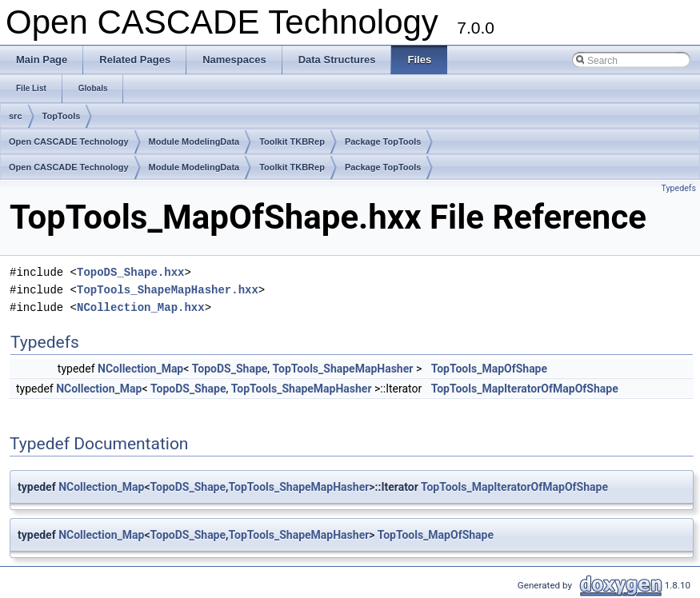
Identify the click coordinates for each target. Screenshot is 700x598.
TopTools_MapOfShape (489, 369)
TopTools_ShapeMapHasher (343, 369)
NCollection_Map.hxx (141, 307)
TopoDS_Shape (230, 369)
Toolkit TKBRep (292, 142)
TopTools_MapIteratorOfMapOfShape (525, 389)
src (16, 116)
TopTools (62, 116)
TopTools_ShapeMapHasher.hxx (168, 290)
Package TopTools (383, 142)
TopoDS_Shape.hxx (130, 272)
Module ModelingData (194, 142)
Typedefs (678, 188)
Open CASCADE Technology (69, 142)
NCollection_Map (140, 369)
